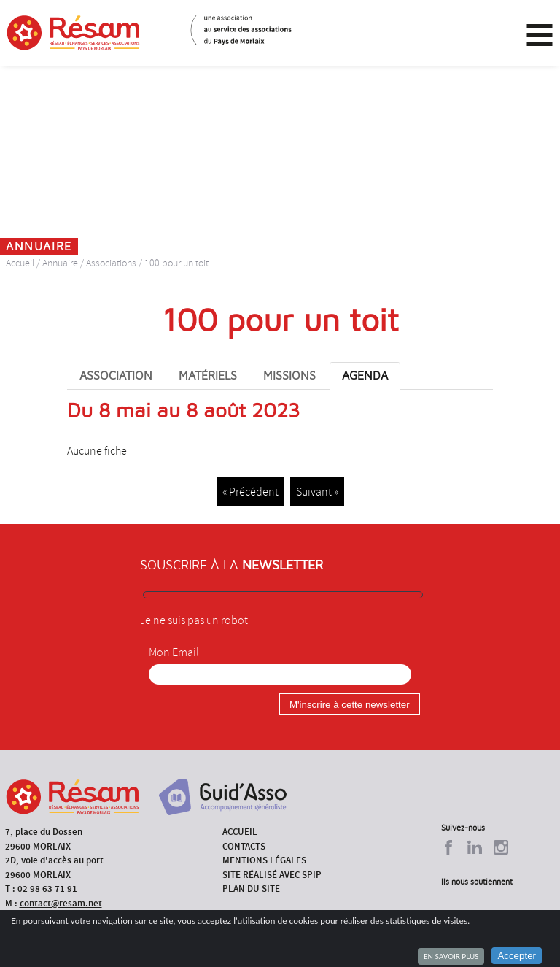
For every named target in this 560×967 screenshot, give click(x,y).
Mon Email (174, 652)
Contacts (244, 846)
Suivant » (317, 492)
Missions (289, 376)
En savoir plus (451, 956)
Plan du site (251, 889)
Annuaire (60, 263)
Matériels (208, 376)
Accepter (517, 956)
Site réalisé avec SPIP (272, 875)
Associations (111, 263)
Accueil (20, 263)
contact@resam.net (61, 903)
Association (116, 376)
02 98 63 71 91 (47, 889)
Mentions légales (264, 860)
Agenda (365, 376)
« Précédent (250, 492)
